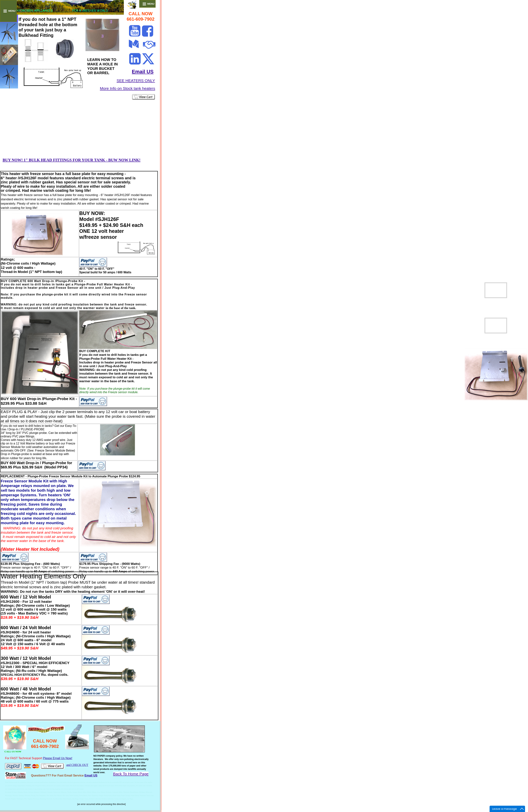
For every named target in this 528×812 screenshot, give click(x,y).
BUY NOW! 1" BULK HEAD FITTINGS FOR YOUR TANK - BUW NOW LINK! (71, 160)
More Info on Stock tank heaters (128, 88)
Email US (143, 72)
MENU (9, 11)
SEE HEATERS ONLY (136, 81)
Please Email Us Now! (58, 758)
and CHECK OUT (77, 765)
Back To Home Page (131, 774)
